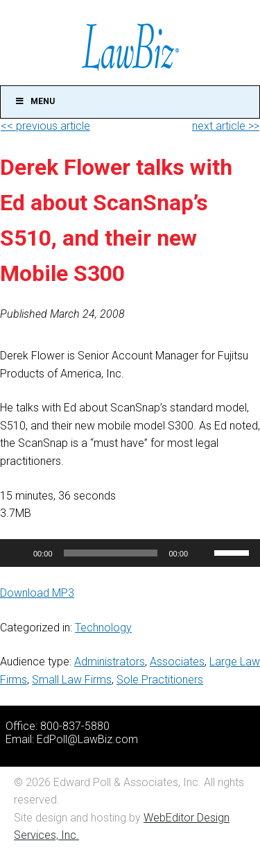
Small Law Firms (72, 680)
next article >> (226, 126)
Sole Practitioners (160, 680)
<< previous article (45, 126)
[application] (130, 553)
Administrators (110, 662)
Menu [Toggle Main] (35, 101)
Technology (103, 628)
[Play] (18, 553)
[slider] (111, 553)
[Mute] (203, 553)
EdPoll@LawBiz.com (87, 739)
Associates (177, 662)
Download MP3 (37, 593)
